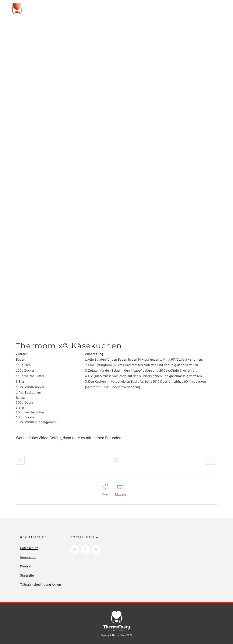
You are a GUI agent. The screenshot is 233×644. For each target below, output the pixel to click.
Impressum (28, 557)
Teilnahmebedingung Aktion (41, 584)
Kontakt (26, 566)
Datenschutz (29, 548)
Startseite (27, 575)
